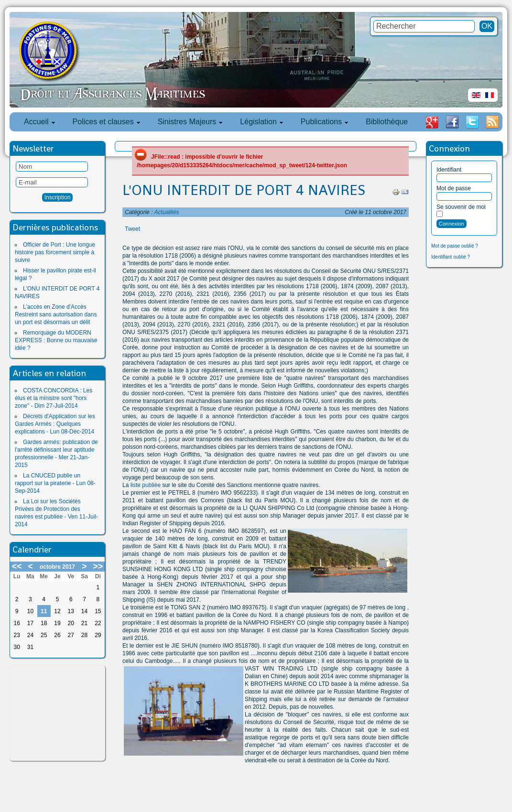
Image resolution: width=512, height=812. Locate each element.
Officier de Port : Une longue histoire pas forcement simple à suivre (55, 252)
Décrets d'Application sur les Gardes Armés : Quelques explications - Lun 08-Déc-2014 (55, 424)
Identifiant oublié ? (451, 257)
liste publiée (146, 485)
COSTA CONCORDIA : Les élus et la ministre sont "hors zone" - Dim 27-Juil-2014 (54, 398)
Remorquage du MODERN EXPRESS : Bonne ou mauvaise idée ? (56, 340)
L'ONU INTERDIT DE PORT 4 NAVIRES (244, 190)
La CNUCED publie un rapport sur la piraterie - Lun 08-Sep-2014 (55, 483)
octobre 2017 (57, 567)
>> (98, 566)
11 (44, 611)
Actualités (167, 212)
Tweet (132, 229)
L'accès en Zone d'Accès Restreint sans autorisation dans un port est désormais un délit (56, 314)
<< (17, 566)
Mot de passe (454, 188)
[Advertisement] (57, 713)
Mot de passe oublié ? (455, 246)
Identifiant (449, 170)
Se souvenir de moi (461, 207)
